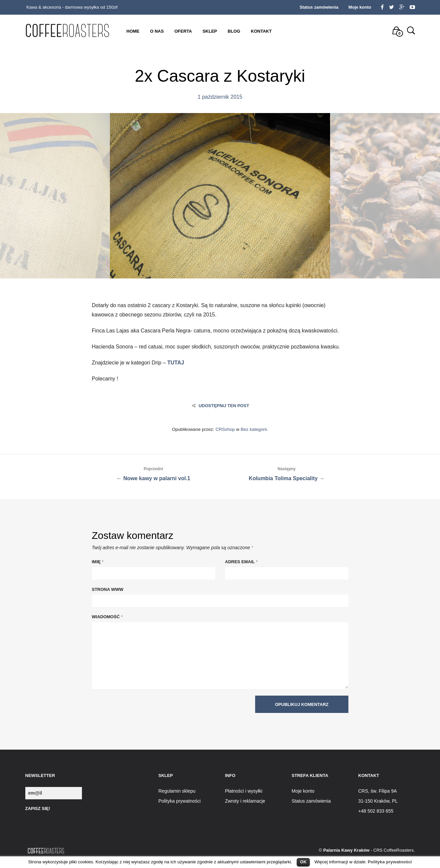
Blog (234, 31)
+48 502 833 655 (376, 811)
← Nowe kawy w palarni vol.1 (154, 473)
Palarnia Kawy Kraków (346, 850)
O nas (157, 31)
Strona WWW (108, 589)
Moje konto (360, 7)
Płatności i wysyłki (244, 791)
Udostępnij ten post (220, 406)
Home (133, 31)
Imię (98, 562)
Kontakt (261, 31)
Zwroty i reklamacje (245, 801)
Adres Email (241, 562)
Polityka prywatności (390, 862)
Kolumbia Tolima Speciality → (287, 473)
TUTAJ (176, 363)
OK (303, 862)
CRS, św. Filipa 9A (378, 791)
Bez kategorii (254, 429)
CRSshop (225, 429)
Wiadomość (107, 617)
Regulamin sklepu (177, 791)
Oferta (183, 31)
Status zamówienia (319, 7)
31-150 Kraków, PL (378, 801)
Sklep (210, 31)
